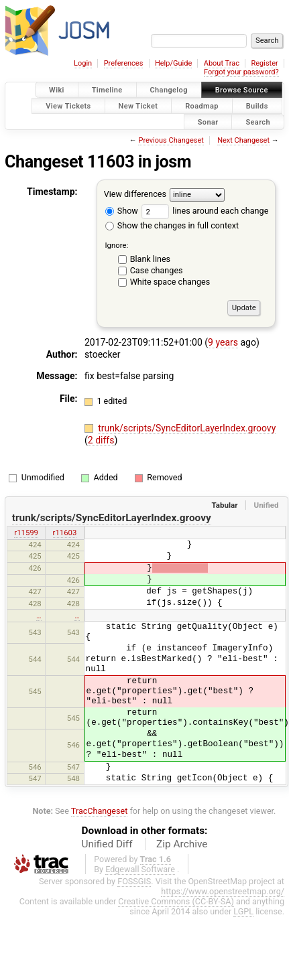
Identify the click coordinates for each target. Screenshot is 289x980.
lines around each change (205, 211)
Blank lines (150, 259)
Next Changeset (243, 140)
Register (264, 63)
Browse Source (242, 90)
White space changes (170, 282)
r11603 (65, 533)
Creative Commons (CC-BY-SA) (176, 901)
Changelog (169, 90)
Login (83, 63)
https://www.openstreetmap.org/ (223, 891)
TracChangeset (100, 811)
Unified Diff (107, 844)
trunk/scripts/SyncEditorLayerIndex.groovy (187, 428)
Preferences (124, 63)
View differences (135, 195)
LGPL (243, 911)
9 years (223, 342)
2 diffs (101, 440)
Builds (257, 106)
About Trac (222, 63)
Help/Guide (173, 63)
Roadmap (202, 106)
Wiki (57, 90)
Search (258, 122)
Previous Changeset (171, 140)
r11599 (26, 533)
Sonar (208, 122)
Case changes (157, 270)
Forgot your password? (241, 72)
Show (122, 211)
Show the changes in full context (172, 225)
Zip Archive (182, 844)
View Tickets (68, 106)
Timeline (107, 90)
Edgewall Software (140, 869)
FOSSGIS (134, 881)
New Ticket (138, 106)
